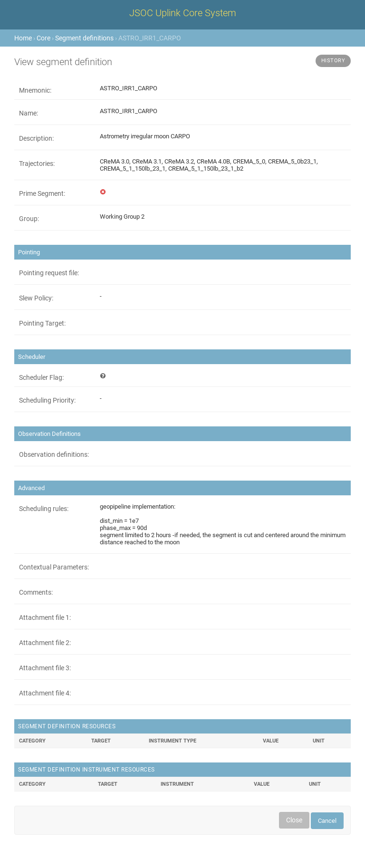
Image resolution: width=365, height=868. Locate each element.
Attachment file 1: (45, 617)
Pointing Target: (42, 323)
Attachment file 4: (45, 693)
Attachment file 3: (45, 668)
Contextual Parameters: (54, 567)
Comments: (36, 592)
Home (23, 38)
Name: (29, 113)
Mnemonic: (35, 90)
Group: (29, 219)
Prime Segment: (42, 193)
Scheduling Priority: (47, 400)
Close (294, 820)
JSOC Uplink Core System (183, 13)
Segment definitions (84, 38)
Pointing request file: (49, 273)
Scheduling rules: (44, 509)
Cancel (327, 821)
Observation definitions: (54, 454)
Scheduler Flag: (41, 377)
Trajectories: (37, 164)
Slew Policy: (36, 298)
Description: (36, 138)
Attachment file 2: (45, 643)
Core (43, 38)
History (333, 61)
